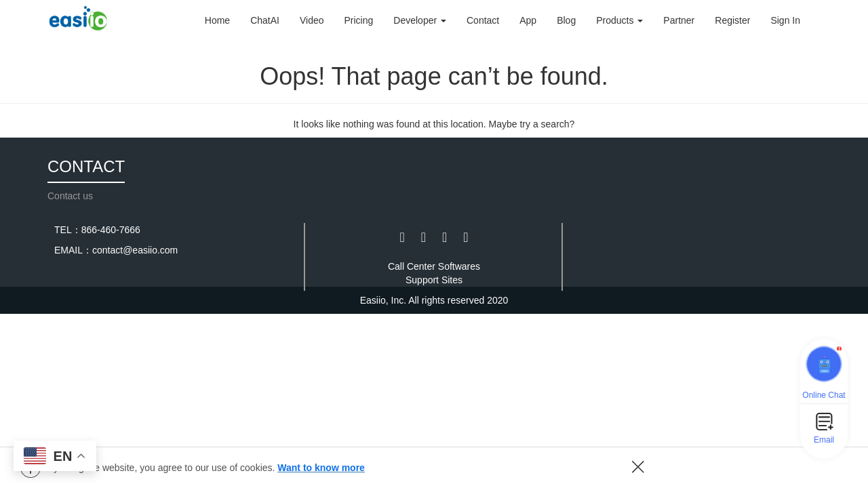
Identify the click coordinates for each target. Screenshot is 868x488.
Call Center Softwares (434, 266)
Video (312, 20)
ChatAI (265, 20)
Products (619, 20)
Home (217, 20)
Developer (420, 20)
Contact (483, 20)
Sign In (785, 20)
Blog (566, 20)
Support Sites (434, 280)
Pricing (359, 20)
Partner (679, 20)
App (528, 20)
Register (732, 20)
